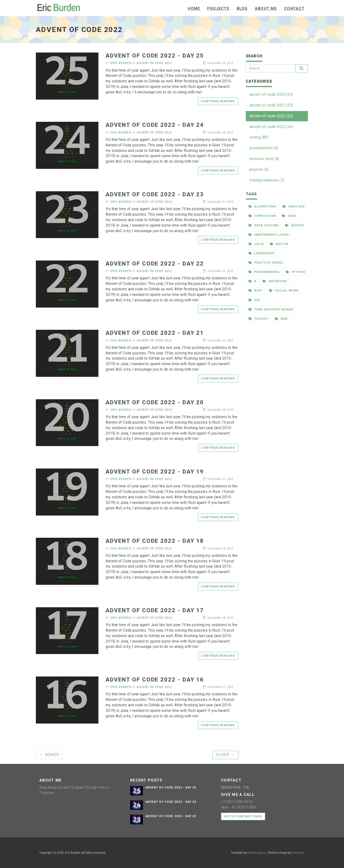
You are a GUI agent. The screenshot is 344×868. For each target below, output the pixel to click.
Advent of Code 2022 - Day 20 (155, 402)
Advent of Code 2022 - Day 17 (155, 610)
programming (264, 272)
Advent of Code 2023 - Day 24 (171, 802)
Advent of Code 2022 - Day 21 (155, 333)
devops (294, 225)
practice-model (266, 263)
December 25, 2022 (218, 341)
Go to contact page (243, 816)
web (281, 319)
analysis (293, 207)
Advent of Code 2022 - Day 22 (155, 264)
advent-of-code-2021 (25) (271, 105)
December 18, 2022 (218, 618)
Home (194, 8)
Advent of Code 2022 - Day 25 (155, 56)
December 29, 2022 (218, 63)
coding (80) (259, 137)
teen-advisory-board (271, 309)
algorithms (262, 207)
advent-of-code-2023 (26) (271, 127)
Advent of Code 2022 (154, 63)
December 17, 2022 (218, 687)
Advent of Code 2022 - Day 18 (155, 541)
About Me (266, 8)
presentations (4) (264, 148)
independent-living (269, 235)
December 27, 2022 (218, 202)
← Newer (49, 755)
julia (256, 244)
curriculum (262, 216)
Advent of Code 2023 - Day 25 (171, 788)
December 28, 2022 (218, 133)
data (289, 216)
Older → (225, 755)
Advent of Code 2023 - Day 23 (171, 816)
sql (255, 300)
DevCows (298, 853)
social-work (284, 291)
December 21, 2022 (218, 479)
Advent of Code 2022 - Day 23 (155, 194)
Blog (242, 8)
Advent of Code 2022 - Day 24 (155, 125)
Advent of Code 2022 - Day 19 (155, 472)
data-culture (264, 225)
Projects (218, 8)
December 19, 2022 (218, 548)
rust (256, 291)
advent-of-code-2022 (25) (271, 116)
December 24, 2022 (218, 410)
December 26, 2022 (218, 271)
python (296, 272)
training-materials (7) (267, 180)
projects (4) (259, 169)
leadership (262, 253)
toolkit (259, 319)
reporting (275, 281)
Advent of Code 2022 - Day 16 (155, 680)
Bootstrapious (257, 853)
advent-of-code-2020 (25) (271, 94)
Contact (294, 8)
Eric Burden (121, 63)
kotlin (279, 244)
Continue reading (218, 101)
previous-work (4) (264, 159)
